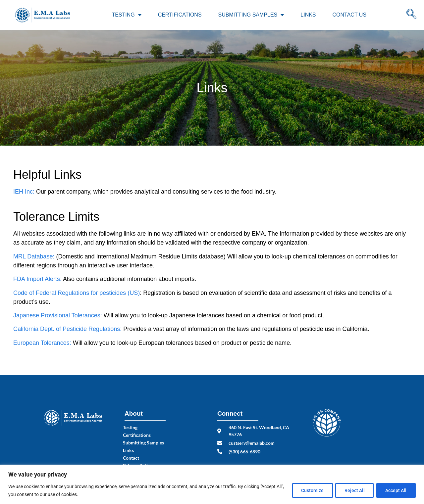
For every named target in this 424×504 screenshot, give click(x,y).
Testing (126, 15)
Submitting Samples (251, 15)
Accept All (396, 490)
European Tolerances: (42, 343)
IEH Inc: (24, 192)
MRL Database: (34, 256)
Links (308, 15)
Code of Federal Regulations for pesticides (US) (77, 293)
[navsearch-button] (411, 15)
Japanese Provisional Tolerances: (58, 315)
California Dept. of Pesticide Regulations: (67, 329)
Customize (310, 490)
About (134, 413)
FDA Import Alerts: (37, 279)
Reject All (353, 490)
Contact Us (350, 15)
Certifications (180, 15)
